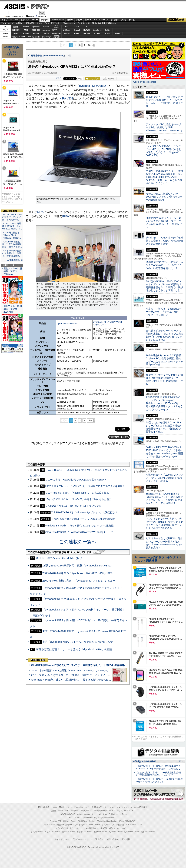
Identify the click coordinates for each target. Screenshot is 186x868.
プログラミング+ (84, 23)
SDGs (94, 23)
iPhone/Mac (58, 20)
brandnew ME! (57, 37)
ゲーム (132, 20)
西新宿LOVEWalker (84, 832)
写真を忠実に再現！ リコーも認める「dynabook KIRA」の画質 (74, 649)
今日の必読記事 (62, 828)
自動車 (70, 20)
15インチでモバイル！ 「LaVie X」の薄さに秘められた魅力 (78, 499)
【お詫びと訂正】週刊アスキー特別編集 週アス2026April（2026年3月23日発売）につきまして (158, 767)
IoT (17, 20)
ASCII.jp (14, 6)
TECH (35, 20)
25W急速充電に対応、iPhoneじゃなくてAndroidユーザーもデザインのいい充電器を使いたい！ (165, 265)
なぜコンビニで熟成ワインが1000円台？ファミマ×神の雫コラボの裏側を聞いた (164, 197)
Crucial (77, 30)
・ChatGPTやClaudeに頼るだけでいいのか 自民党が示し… (12, 217)
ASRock (67, 30)
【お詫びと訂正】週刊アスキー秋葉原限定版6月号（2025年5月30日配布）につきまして (158, 774)
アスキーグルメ (43, 23)
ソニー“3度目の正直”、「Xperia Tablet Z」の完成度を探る (77, 493)
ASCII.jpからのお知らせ (145, 761)
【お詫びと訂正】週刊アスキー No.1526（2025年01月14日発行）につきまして (159, 780)
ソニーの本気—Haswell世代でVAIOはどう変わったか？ (76, 480)
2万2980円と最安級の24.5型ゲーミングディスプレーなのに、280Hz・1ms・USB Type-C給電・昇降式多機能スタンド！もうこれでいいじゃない (164, 403)
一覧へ (180, 761)
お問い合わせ (113, 839)
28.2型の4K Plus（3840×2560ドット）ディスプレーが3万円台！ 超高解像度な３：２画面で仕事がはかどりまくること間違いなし (164, 286)
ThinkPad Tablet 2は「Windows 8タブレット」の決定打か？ (84, 512)
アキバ (102, 20)
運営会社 (99, 839)
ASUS (77, 27)
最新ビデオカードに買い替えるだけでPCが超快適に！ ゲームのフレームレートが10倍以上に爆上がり (164, 102)
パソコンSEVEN (57, 27)
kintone (36, 33)
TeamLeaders (69, 23)
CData (77, 33)
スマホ (109, 20)
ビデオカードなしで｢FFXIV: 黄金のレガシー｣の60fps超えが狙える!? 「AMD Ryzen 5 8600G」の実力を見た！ (164, 543)
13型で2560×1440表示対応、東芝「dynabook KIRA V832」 (78, 565)
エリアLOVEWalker (52, 832)
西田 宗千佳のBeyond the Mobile (47, 56)
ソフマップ (46, 37)
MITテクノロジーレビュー (119, 828)
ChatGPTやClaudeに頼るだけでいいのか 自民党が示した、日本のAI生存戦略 (78, 665)
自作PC (88, 20)
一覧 (80, 79)
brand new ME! (110, 818)
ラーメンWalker (37, 832)
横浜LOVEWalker (68, 832)
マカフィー (16, 37)
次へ (90, 45)
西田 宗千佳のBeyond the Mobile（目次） (61, 558)
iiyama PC (88, 811)
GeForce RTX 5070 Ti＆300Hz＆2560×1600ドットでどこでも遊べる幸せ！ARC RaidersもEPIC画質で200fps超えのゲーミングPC (165, 452)
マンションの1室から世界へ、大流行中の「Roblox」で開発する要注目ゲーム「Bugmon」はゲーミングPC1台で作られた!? (164, 523)
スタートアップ (120, 20)
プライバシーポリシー (82, 839)
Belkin (107, 30)
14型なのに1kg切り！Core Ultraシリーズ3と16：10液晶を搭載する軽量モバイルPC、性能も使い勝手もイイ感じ (164, 427)
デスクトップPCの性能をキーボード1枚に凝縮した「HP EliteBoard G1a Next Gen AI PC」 (164, 127)
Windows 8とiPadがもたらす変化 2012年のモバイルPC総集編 (79, 526)
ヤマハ (107, 33)
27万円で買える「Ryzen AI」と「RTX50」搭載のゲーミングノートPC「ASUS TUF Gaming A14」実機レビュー (97, 675)
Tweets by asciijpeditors (144, 82)
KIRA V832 (66, 99)
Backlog (87, 33)
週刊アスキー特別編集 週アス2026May (13, 271)
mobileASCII (102, 828)
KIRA (40, 212)
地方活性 (102, 23)
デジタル (38, 6)
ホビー (79, 20)
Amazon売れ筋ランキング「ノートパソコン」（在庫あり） (12, 51)
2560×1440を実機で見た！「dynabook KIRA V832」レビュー (79, 581)
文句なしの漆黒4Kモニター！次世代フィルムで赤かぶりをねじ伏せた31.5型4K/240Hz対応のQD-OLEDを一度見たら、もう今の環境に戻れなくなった (165, 177)
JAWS (16, 33)
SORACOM (83, 821)
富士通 (16, 27)
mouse (26, 27)
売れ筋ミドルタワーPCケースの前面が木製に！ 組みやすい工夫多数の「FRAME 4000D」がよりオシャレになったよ (165, 335)
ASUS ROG (36, 30)
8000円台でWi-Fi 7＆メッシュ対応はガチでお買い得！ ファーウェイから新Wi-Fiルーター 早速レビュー (165, 223)
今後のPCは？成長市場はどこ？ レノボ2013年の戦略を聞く (84, 519)
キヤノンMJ (26, 37)
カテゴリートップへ (119, 437)
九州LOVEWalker (116, 832)
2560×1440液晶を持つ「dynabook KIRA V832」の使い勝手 (77, 573)
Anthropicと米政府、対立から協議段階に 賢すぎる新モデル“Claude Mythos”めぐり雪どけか (86, 680)
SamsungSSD (54, 30)
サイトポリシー (62, 839)
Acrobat (26, 33)
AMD (26, 30)
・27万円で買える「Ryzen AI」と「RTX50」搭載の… (12, 235)
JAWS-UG (71, 814)
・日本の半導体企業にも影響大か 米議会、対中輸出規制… (12, 253)
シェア (59, 78)
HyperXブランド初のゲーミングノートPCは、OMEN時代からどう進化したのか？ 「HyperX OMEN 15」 (164, 151)
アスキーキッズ (7, 23)
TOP (40, 807)
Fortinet (97, 33)
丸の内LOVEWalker (132, 832)
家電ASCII (30, 23)
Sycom (46, 27)
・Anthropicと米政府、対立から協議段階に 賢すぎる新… (12, 244)
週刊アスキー (56, 23)
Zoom (117, 33)
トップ (5, 20)
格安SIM (19, 23)
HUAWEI (87, 30)
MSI (67, 27)
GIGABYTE (46, 30)
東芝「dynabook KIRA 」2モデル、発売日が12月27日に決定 (78, 642)
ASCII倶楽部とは (15, 260)
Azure (46, 33)
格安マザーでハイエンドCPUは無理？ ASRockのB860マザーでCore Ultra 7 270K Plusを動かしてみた (165, 380)
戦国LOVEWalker (148, 832)
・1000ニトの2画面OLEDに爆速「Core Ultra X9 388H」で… (12, 226)
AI (11, 20)
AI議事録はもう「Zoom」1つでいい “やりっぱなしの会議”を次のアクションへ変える (164, 478)
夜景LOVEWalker (100, 832)
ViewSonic (97, 30)
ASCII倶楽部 (176, 20)
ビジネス (25, 20)
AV (95, 20)
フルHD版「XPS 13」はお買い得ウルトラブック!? (73, 506)
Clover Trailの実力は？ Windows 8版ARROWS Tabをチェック (79, 532)
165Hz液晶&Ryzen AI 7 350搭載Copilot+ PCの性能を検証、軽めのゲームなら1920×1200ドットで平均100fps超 (164, 360)
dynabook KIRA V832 (92, 86)
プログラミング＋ (109, 825)
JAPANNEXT (36, 37)
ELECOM (16, 30)
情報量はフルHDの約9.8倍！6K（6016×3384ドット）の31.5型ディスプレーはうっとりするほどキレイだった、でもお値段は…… (164, 499)
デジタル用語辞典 (89, 828)
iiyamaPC (36, 27)
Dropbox (67, 33)
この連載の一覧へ (78, 542)
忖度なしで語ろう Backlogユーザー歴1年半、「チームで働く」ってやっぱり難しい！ (164, 312)
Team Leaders (94, 825)
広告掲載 (126, 839)
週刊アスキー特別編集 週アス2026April (13, 309)
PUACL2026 (112, 23)
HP (87, 27)
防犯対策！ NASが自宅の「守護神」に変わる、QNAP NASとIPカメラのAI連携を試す (165, 241)
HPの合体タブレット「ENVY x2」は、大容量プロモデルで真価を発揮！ (85, 486)
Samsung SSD (56, 821)
